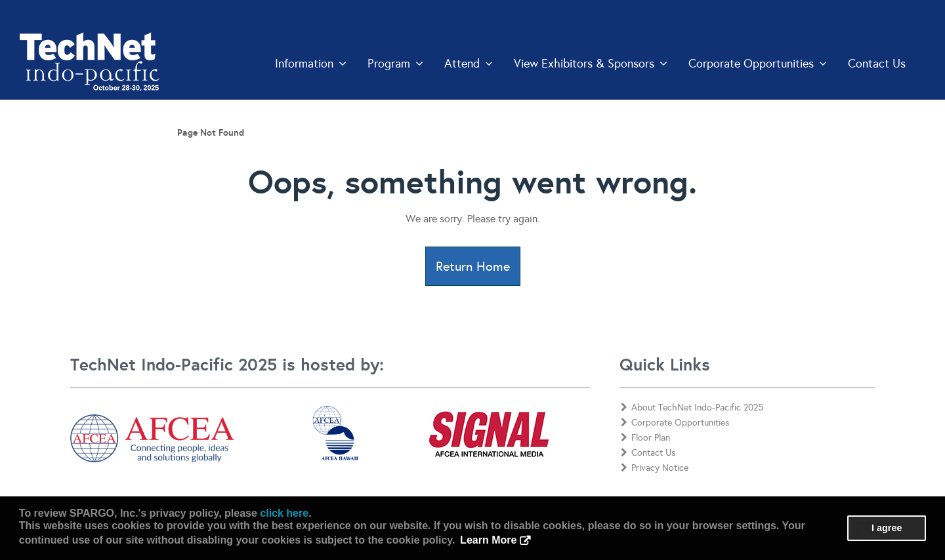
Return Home (473, 266)
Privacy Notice (655, 468)
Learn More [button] (488, 540)
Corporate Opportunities (758, 64)
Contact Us (877, 64)
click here (284, 513)
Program (395, 64)
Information (311, 64)
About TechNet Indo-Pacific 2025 (692, 408)
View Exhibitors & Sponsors (591, 64)
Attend (469, 64)
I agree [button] (887, 528)
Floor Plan (645, 438)
